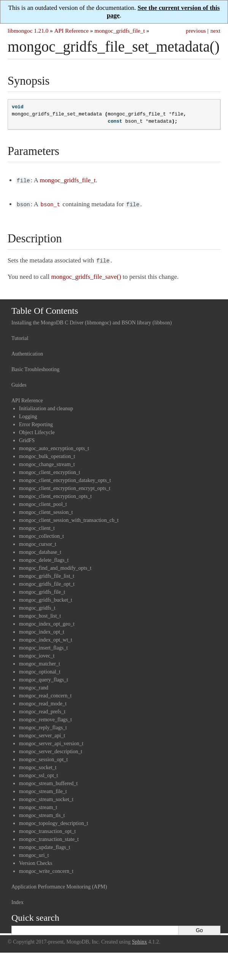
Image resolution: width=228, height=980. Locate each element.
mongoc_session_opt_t (43, 757)
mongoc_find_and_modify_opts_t (55, 566)
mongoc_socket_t (38, 765)
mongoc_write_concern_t (46, 869)
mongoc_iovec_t (37, 654)
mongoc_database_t (40, 550)
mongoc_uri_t (34, 853)
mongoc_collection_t (41, 534)
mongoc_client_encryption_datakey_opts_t (65, 478)
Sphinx (139, 940)
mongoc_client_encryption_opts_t (55, 494)
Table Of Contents (45, 308)
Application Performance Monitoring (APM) (59, 884)
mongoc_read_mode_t (43, 701)
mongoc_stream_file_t (43, 789)
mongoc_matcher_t (40, 661)
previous (196, 31)
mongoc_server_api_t (42, 733)
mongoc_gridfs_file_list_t (47, 574)
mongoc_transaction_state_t (49, 837)
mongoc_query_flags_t (44, 677)
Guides (19, 383)
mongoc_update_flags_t (45, 845)
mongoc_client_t (37, 526)
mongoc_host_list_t (40, 614)
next (215, 31)
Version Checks (36, 861)
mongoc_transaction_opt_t (47, 829)
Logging (28, 414)
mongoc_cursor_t (38, 542)
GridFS (27, 438)
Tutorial (20, 336)
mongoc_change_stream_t (47, 462)
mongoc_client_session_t (46, 510)
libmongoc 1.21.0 (28, 31)
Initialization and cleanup (46, 406)
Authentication (27, 352)
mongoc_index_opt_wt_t (46, 638)
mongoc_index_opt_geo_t (47, 622)
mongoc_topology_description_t (54, 821)
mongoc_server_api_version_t (51, 741)
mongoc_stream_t (38, 805)
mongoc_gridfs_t (37, 606)
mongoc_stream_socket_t (46, 797)
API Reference (71, 31)
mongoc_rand (34, 685)
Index (17, 900)
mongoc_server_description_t (51, 749)
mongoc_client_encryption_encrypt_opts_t (65, 486)
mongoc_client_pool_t (43, 502)
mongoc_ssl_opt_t (39, 773)
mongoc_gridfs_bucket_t (46, 598)
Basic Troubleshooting (35, 367)
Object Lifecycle (37, 430)
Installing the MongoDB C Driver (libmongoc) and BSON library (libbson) (92, 320)
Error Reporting (36, 422)
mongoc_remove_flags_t (45, 717)
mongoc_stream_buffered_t (48, 781)
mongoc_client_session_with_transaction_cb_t (69, 518)
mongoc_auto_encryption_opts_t (54, 446)
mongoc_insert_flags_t (43, 646)
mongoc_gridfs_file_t (120, 31)
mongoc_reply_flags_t (43, 725)
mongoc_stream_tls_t (42, 813)
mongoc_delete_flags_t (44, 558)
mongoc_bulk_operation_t (47, 454)
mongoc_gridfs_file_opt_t (47, 582)
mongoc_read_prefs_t (42, 709)
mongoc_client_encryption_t (50, 470)
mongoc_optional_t (40, 669)
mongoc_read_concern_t (45, 693)
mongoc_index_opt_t (42, 630)
